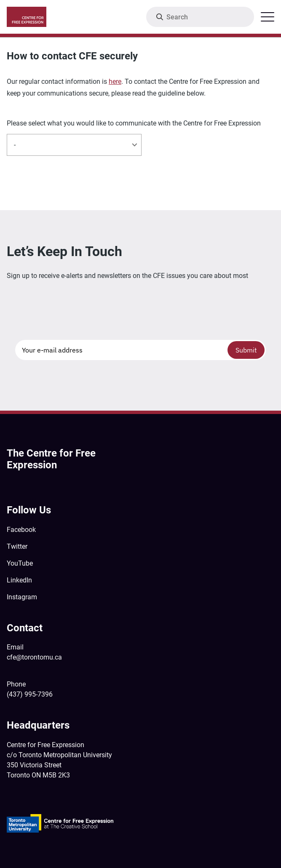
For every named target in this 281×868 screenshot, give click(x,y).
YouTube (20, 563)
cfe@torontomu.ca (34, 657)
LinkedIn (19, 580)
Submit (246, 350)
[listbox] (74, 145)
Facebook (21, 530)
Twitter (17, 546)
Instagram (22, 597)
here (115, 81)
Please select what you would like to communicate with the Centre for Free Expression (134, 123)
